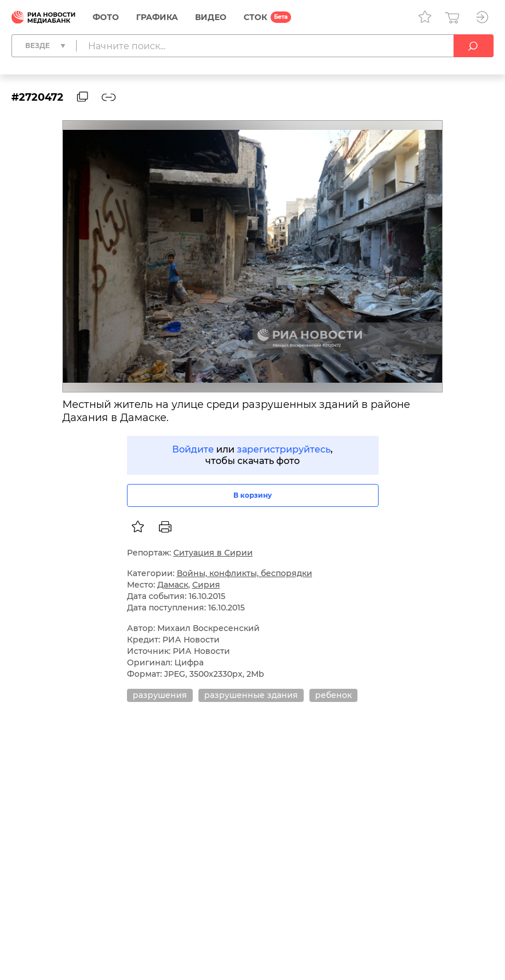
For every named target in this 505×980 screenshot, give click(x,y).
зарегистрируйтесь (284, 449)
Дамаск (173, 585)
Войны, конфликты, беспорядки (244, 573)
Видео (211, 17)
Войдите (193, 449)
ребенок (333, 695)
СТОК (255, 17)
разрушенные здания (251, 695)
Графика (157, 17)
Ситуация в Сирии (213, 553)
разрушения (160, 695)
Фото (106, 17)
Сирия (206, 585)
